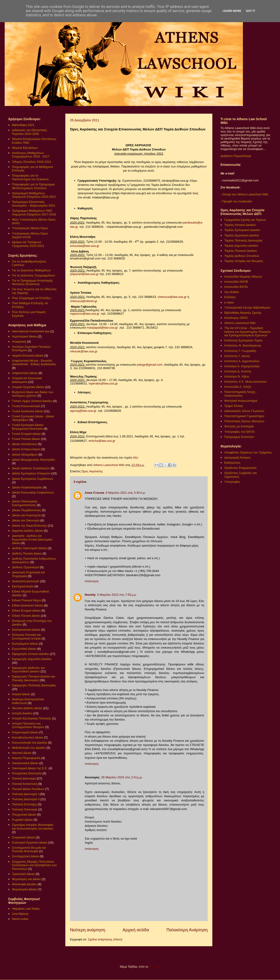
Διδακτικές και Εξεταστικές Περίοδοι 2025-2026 (30, 132)
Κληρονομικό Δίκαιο (25, 732)
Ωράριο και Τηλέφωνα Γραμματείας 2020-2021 (28, 244)
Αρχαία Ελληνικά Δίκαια (28, 356)
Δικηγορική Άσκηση (237, 458)
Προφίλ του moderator (237, 201)
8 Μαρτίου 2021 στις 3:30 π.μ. (126, 493)
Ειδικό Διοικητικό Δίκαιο (28, 605)
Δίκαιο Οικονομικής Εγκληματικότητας (25, 503)
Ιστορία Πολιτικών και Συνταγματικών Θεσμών (28, 725)
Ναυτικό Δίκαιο (22, 753)
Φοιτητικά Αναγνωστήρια (241, 401)
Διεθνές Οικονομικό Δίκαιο (29, 548)
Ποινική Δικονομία (24, 778)
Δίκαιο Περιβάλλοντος (26, 510)
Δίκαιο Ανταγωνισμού (26, 449)
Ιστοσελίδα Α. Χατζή (238, 387)
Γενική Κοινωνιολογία (26, 406)
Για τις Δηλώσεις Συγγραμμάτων (33, 275)
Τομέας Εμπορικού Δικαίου (242, 230)
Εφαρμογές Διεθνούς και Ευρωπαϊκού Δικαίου (28, 670)
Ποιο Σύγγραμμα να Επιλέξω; (32, 298)
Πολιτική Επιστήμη (24, 804)
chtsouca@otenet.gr (84, 301)
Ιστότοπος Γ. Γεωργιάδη (240, 351)
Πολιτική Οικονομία (25, 809)
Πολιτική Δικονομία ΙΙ (26, 799)
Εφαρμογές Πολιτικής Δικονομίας (34, 685)
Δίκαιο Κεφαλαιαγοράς (27, 487)
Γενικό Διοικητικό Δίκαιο (28, 411)
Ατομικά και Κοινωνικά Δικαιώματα (27, 380)
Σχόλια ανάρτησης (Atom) (105, 939)
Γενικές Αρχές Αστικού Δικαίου (32, 401)
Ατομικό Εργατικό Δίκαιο (28, 387)
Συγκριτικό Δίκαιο (23, 837)
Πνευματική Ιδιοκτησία (27, 773)
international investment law (31, 331)
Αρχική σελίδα (136, 930)
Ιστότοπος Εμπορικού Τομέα (243, 340)
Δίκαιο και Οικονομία (26, 520)
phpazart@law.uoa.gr (84, 274)
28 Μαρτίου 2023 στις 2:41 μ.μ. (122, 777)
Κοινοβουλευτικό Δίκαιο (28, 737)
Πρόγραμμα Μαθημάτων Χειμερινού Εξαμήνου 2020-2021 (34, 195)
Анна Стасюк (94, 493)
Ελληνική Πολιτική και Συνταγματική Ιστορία (26, 637)
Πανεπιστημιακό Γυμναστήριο (244, 416)
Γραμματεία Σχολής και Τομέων (245, 220)
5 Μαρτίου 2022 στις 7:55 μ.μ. (117, 595)
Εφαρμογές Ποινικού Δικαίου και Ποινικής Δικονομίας (33, 678)
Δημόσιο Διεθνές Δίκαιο (27, 531)
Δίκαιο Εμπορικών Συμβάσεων (32, 479)
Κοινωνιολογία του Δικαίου (30, 743)
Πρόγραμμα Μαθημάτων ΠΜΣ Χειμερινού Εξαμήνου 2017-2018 (34, 213)
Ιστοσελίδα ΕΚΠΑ (236, 287)
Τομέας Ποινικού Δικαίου (241, 251)
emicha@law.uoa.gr (102, 441)
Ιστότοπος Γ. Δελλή (237, 356)
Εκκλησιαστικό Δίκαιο (26, 630)
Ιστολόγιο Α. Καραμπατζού (242, 366)
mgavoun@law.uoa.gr (85, 314)
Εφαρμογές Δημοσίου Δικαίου (32, 659)
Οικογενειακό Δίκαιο (25, 763)
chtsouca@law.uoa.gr (172, 297)
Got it (251, 11)
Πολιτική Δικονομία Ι (25, 794)
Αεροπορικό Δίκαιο (24, 336)
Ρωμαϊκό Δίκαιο (22, 820)
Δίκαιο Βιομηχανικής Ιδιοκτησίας (33, 460)
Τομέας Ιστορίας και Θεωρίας (244, 261)
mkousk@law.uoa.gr (84, 351)
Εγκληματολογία (23, 586)
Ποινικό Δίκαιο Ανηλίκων (28, 789)
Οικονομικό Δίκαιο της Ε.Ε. (30, 768)
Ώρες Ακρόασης (92, 471)
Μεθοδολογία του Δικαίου (29, 748)
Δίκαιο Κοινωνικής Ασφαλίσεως (33, 492)
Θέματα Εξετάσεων (25, 148)
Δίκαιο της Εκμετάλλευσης (29, 526)
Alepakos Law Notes (26, 909)
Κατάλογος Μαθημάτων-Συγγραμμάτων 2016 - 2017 (31, 155)
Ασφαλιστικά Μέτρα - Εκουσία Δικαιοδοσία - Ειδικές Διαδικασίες (34, 362)
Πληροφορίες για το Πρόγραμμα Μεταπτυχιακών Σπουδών (33, 186)
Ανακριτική (19, 342)
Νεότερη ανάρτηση (88, 930)
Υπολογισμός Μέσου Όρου (30, 228)
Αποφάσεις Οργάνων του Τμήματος (248, 452)
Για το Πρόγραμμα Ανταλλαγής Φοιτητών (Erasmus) (32, 282)
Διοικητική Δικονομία (26, 581)
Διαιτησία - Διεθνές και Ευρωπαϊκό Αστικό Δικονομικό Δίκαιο (32, 539)
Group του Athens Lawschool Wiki (245, 194)
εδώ (135, 458)
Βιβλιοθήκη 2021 (23, 125)
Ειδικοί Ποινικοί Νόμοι (26, 600)
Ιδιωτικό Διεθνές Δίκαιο (27, 708)
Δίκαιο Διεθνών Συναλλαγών (31, 468)
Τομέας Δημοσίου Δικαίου (241, 246)
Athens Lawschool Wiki (240, 323)
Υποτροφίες (232, 482)
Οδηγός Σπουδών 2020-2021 (31, 162)
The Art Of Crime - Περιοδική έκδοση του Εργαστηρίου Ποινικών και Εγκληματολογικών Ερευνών (247, 332)
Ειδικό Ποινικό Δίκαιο (26, 616)
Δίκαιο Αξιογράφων (25, 454)
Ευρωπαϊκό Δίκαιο (24, 649)
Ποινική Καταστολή (24, 784)
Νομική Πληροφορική (26, 758)
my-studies (232, 292)
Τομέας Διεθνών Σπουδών (242, 256)
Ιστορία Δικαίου (22, 713)
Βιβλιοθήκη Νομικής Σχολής (243, 313)
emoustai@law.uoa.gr (85, 246)
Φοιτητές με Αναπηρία (239, 426)
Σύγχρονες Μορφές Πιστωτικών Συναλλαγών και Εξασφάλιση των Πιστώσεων (34, 865)
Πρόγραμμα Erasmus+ (239, 437)
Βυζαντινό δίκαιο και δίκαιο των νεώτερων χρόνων (33, 394)
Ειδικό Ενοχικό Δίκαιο (26, 611)
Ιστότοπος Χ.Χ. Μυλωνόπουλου (245, 382)
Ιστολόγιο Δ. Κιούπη (238, 371)
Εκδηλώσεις (232, 463)
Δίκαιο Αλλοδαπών (24, 444)
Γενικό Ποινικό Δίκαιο (26, 439)
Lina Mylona (20, 914)
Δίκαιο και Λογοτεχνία (26, 515)
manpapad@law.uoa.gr (102, 328)
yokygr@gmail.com (150, 365)
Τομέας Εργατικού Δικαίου (242, 235)
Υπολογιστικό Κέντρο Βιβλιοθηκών (247, 308)
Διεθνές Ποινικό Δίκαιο (27, 553)
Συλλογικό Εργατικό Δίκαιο (30, 842)
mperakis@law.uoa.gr (103, 383)
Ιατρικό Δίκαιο (21, 694)
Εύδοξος (230, 297)
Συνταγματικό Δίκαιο (25, 856)
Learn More (232, 11)
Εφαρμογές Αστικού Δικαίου (30, 654)
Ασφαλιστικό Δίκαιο (25, 373)
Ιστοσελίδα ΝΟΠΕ (236, 282)
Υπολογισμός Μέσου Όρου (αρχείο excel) (30, 235)
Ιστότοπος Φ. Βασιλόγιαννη (243, 345)
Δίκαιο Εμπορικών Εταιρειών (31, 473)
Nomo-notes (20, 919)
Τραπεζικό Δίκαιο (23, 874)
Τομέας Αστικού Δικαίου (240, 225)
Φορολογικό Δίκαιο (24, 889)
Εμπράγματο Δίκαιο (25, 644)
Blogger (154, 967)
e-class (229, 302)
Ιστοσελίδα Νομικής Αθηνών (243, 277)
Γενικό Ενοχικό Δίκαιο (26, 434)
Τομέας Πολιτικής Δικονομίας (243, 240)
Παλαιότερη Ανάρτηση (187, 930)
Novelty (90, 595)
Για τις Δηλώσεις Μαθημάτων (31, 270)
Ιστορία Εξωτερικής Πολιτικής (31, 718)
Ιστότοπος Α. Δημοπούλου (242, 361)
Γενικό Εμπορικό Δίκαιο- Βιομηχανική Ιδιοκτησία (28, 427)
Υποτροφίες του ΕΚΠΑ (239, 432)
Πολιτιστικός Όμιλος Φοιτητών (244, 421)
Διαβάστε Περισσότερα (236, 156)
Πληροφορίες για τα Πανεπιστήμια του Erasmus (30, 177)
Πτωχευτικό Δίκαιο (24, 815)
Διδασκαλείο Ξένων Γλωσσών (244, 411)
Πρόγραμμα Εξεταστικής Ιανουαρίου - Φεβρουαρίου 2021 (34, 204)
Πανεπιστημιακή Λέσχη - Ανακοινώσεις (241, 394)
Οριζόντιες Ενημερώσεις (240, 468)
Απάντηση (92, 581)
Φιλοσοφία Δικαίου (24, 884)
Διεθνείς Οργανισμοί (25, 567)
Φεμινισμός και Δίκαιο (26, 879)
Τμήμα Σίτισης (234, 406)
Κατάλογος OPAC (236, 318)
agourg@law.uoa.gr (83, 411)
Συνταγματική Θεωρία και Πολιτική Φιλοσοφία (29, 849)
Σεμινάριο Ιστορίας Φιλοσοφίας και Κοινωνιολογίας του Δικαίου (33, 827)
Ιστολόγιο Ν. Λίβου (237, 376)
